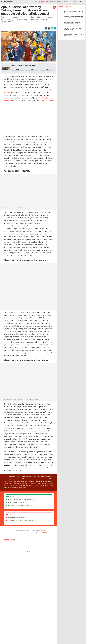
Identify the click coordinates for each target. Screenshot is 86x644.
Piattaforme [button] (40, 2)
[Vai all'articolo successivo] (2, 322)
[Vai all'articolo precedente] (84, 322)
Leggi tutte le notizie (79, 39)
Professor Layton (47, 101)
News (18, 69)
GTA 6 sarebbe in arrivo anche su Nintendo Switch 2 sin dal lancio (74, 29)
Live (70, 2)
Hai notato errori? (10, 539)
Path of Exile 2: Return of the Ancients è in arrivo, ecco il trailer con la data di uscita (73, 17)
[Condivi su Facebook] (46, 28)
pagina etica (44, 532)
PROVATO (3, 25)
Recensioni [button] (51, 2)
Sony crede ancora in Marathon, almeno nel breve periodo (74, 35)
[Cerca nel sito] (80, 2)
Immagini (47, 69)
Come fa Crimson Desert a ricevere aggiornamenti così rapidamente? (72, 23)
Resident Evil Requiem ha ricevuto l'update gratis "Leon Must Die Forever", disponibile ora (74, 11)
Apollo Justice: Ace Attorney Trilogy (24, 66)
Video (65, 2)
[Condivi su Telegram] (55, 28)
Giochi (76, 2)
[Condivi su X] (49, 28)
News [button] (59, 2)
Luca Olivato (9, 25)
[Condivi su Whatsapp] (52, 28)
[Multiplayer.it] (7, 2)
